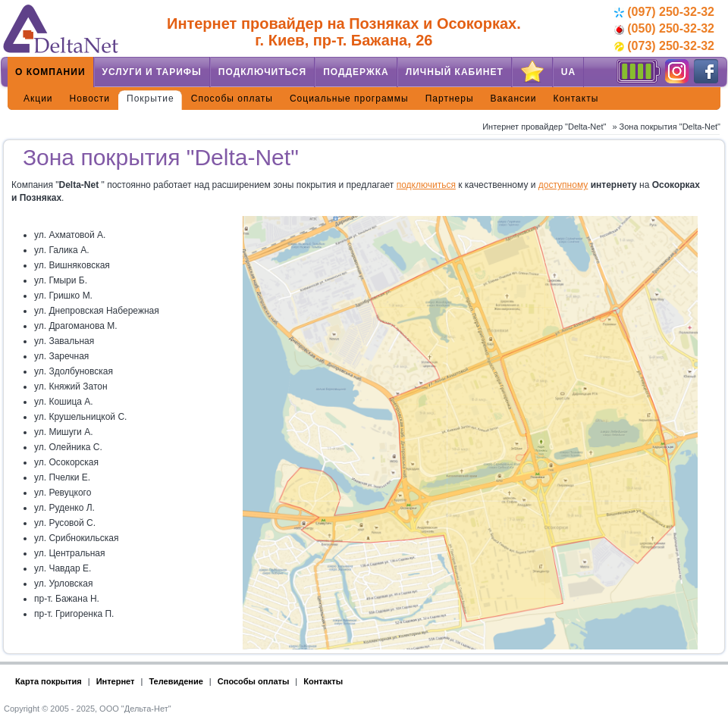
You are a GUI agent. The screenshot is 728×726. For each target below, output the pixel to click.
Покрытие (151, 99)
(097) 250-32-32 (664, 12)
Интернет (116, 681)
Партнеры (450, 99)
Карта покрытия (49, 681)
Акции (38, 99)
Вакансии (514, 99)
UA (568, 72)
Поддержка (356, 72)
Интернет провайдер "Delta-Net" (544, 127)
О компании (50, 72)
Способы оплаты (232, 99)
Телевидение (176, 681)
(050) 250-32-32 (664, 28)
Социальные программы (349, 99)
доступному (563, 185)
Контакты (576, 99)
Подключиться (262, 72)
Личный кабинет (455, 72)
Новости (90, 99)
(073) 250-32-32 (664, 46)
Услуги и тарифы (152, 72)
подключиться (426, 185)
